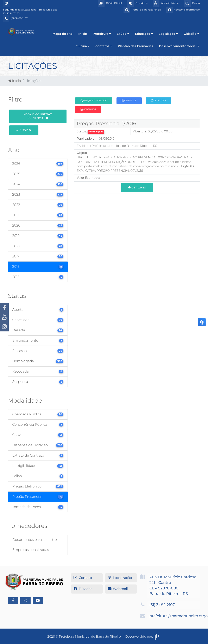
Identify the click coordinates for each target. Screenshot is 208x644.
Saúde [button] (123, 34)
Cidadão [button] (191, 34)
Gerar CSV (159, 101)
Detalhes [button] (137, 187)
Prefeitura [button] (102, 34)
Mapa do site (62, 34)
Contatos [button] (104, 46)
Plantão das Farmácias (135, 46)
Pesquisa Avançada (94, 101)
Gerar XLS (129, 101)
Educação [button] (144, 34)
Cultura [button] (82, 46)
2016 (24, 130)
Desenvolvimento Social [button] (179, 46)
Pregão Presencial (38, 116)
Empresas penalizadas (31, 550)
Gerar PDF (88, 109)
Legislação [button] (168, 34)
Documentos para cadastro (35, 540)
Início (83, 34)
